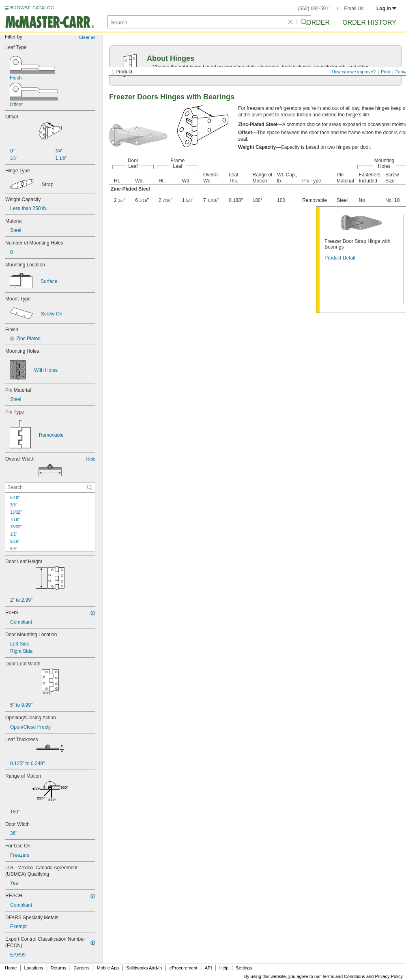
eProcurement (184, 968)
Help (224, 968)
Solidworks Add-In (144, 968)
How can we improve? (354, 72)
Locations (34, 968)
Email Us (354, 9)
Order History (369, 23)
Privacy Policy (389, 976)
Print (386, 72)
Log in (386, 9)
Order (318, 23)
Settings (244, 968)
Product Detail (340, 258)
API (208, 968)
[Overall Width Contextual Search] (50, 487)
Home (11, 968)
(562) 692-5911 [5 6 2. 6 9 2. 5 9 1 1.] (315, 9)
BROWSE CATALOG (32, 8)
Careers (81, 968)
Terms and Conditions (344, 976)
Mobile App (108, 968)
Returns (59, 968)
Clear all (87, 37)
